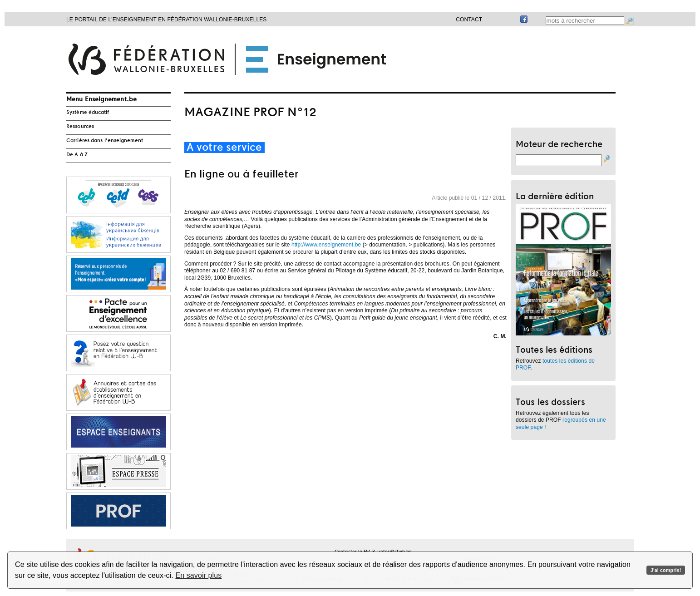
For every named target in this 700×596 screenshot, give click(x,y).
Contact (469, 20)
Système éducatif (88, 113)
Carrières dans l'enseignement (105, 141)
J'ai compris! (666, 570)
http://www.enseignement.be (326, 245)
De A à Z (77, 155)
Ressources (80, 127)
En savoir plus (198, 575)
